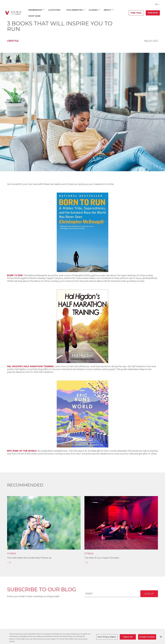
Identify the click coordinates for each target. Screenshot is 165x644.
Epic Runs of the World (22, 451)
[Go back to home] (13, 13)
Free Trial (136, 13)
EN (156, 4)
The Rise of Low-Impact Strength (102, 558)
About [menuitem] (108, 10)
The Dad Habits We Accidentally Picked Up (29, 558)
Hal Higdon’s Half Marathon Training (30, 366)
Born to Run (15, 275)
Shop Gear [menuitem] (34, 16)
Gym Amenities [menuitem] (75, 10)
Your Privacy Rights (107, 637)
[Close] (161, 637)
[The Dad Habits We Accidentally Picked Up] (44, 563)
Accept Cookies (147, 637)
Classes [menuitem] (93, 10)
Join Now (153, 13)
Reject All (128, 637)
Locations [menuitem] (54, 10)
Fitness (12, 554)
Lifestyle (13, 41)
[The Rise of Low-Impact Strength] (121, 563)
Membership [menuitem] (35, 10)
